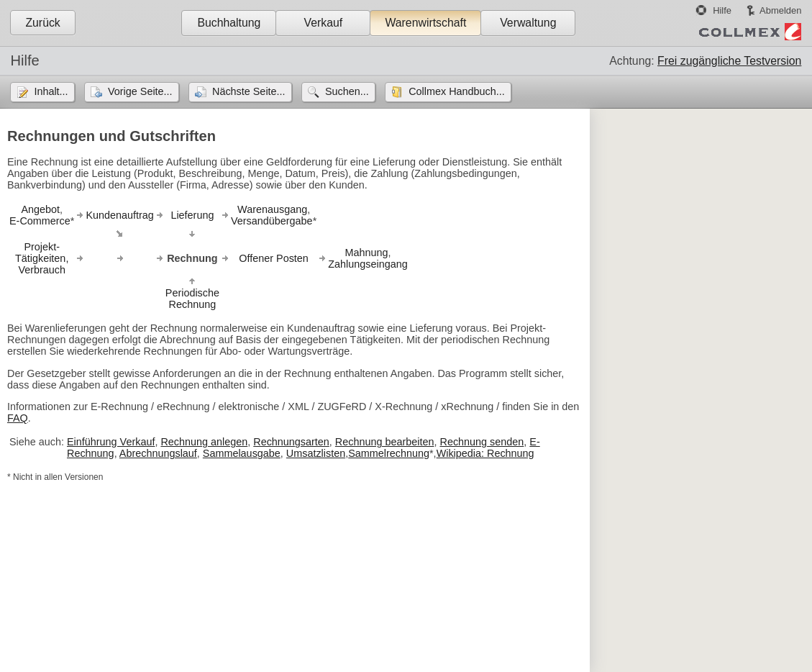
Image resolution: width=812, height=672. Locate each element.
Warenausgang (272, 209)
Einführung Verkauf (111, 442)
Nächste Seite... (249, 91)
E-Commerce (40, 221)
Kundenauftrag (119, 215)
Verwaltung (528, 23)
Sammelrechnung (389, 453)
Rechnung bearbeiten (385, 442)
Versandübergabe (272, 221)
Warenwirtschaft (425, 23)
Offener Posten (274, 258)
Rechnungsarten (291, 442)
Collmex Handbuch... (457, 91)
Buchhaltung (229, 23)
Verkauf (324, 23)
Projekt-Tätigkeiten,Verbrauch (42, 258)
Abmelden (780, 10)
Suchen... (347, 91)
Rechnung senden (482, 442)
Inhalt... (51, 91)
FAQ (18, 418)
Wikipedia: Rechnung (485, 453)
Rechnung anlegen (204, 442)
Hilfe (722, 10)
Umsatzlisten (316, 453)
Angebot (40, 209)
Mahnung (366, 253)
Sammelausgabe (242, 453)
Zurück (42, 23)
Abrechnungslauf (158, 453)
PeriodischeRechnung (192, 299)
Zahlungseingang (368, 264)
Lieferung (192, 215)
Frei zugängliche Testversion (729, 61)
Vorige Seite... (140, 91)
